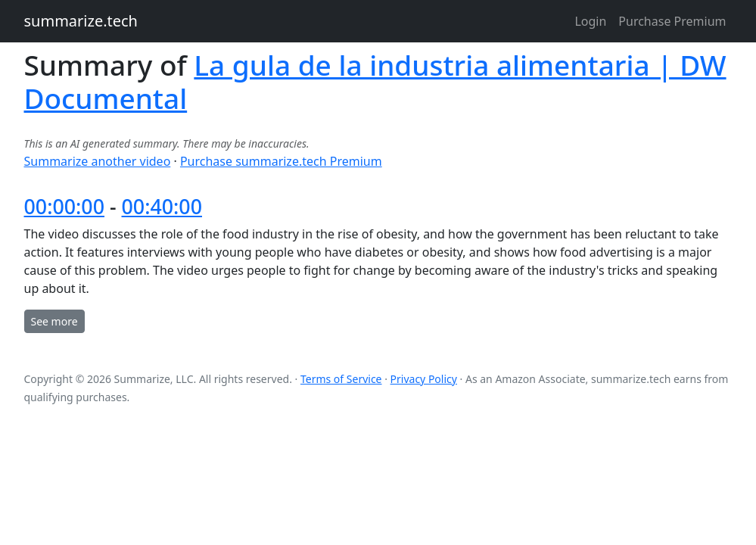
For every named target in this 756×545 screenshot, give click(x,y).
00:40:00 (162, 206)
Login (590, 21)
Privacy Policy (424, 379)
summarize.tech (81, 21)
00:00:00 (64, 206)
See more (54, 321)
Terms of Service (341, 379)
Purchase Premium (672, 21)
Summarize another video (98, 161)
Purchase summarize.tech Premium (281, 161)
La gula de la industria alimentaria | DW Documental (375, 81)
